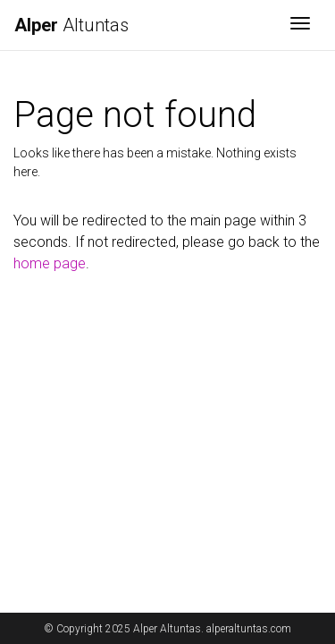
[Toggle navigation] (300, 25)
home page (50, 263)
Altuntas (71, 25)
